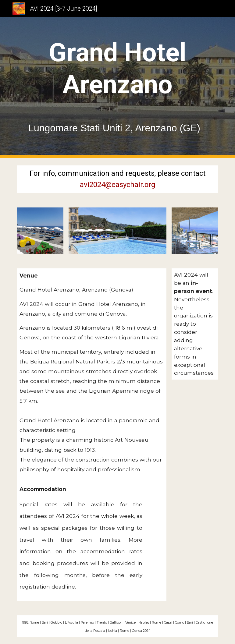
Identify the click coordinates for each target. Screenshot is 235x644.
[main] (117, 88)
